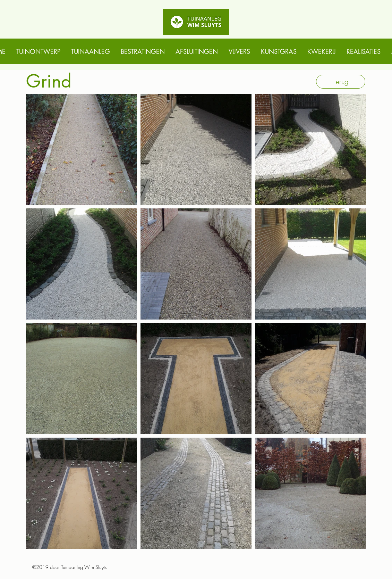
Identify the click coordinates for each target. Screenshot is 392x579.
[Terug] (341, 82)
